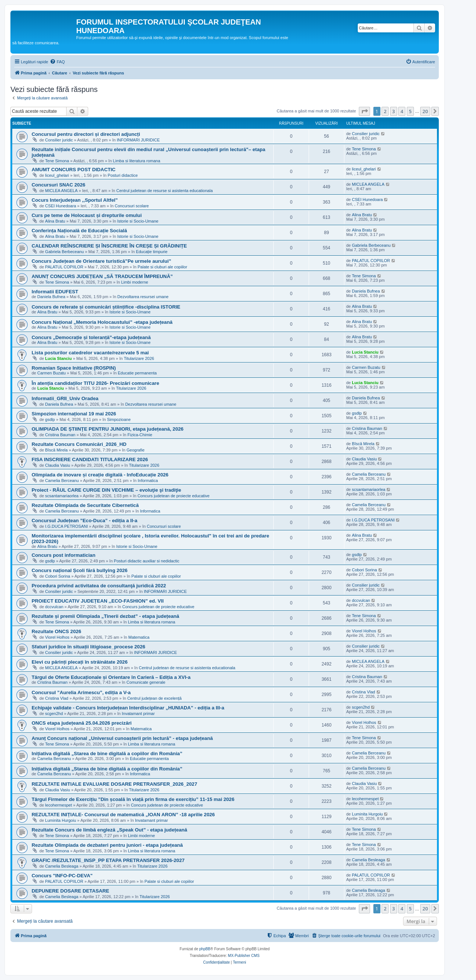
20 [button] (425, 111)
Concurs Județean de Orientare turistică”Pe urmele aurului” (101, 261)
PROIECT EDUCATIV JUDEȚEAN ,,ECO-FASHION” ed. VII (98, 601)
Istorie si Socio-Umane (138, 221)
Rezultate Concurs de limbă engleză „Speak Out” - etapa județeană (109, 830)
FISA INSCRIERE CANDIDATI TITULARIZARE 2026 (90, 459)
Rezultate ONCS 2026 (56, 631)
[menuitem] (57, 62)
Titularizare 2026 (139, 358)
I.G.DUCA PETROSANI (66, 526)
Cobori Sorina (57, 576)
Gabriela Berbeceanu (64, 252)
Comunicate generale (146, 682)
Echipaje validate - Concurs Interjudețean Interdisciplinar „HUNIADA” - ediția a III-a (128, 708)
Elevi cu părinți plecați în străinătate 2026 (80, 662)
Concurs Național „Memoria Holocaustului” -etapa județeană (102, 322)
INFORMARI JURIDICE (138, 140)
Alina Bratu (55, 221)
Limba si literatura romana (137, 161)
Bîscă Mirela (56, 450)
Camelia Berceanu (62, 481)
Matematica (139, 637)
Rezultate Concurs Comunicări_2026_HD (79, 444)
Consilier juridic (59, 140)
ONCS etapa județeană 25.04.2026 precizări (82, 723)
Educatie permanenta (137, 373)
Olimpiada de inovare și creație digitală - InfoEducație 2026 (100, 475)
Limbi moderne (135, 282)
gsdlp (50, 419)
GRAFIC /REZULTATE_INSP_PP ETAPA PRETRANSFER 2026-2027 (108, 860)
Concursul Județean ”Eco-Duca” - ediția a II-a (84, 521)
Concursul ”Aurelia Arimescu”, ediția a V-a (81, 692)
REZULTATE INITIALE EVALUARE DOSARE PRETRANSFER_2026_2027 (114, 784)
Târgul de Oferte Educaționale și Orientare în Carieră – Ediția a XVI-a (111, 677)
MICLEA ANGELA (61, 191)
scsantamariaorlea (62, 496)
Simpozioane (119, 419)
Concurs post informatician (63, 555)
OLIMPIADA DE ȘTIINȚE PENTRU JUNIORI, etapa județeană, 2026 (107, 429)
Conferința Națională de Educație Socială (79, 231)
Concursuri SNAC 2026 (58, 185)
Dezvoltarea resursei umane (143, 297)
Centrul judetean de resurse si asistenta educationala (165, 191)
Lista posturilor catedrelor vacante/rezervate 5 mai (90, 353)
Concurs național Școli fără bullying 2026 (80, 570)
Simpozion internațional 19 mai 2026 (74, 414)
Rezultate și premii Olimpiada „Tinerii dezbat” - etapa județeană (105, 616)
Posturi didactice (123, 175)
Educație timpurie (152, 252)
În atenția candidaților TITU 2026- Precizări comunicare (95, 383)
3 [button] (394, 111)
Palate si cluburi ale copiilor (162, 267)
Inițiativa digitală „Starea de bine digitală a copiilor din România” (107, 754)
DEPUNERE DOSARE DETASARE (70, 891)
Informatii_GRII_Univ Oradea (65, 398)
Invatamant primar (138, 714)
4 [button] (402, 111)
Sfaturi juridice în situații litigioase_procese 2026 (89, 647)
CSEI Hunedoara (60, 206)
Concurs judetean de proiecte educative (174, 496)
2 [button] (385, 111)
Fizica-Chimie (140, 435)
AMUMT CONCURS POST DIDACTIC (74, 170)
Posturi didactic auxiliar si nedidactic (147, 561)
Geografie (135, 450)
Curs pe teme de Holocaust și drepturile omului (87, 215)
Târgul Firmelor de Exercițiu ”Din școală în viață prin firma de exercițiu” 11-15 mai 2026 (133, 799)
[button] (364, 111)
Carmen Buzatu (51, 373)
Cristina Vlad (57, 698)
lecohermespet (58, 805)
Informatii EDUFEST (55, 292)
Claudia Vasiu (57, 465)
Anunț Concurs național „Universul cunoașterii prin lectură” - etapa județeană (122, 738)
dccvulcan (54, 607)
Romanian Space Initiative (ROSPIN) (74, 368)
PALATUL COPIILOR (64, 267)
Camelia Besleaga (62, 866)
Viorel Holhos (57, 637)
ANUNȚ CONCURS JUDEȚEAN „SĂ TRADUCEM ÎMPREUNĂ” (102, 276)
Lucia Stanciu (58, 358)
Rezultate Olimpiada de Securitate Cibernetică (85, 505)
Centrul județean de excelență (154, 698)
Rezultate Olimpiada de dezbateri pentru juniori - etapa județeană (107, 845)
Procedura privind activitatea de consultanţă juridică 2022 (99, 586)
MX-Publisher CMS (244, 956)
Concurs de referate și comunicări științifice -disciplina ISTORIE (106, 307)
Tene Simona (57, 161)
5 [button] (410, 111)
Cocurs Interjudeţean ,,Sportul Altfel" (75, 200)
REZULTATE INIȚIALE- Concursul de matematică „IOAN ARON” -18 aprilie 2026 (123, 815)
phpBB (205, 949)
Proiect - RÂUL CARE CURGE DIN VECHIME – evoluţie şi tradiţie (106, 490)
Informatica (148, 481)
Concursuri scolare (132, 206)
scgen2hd (54, 714)
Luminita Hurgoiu (60, 820)
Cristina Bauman (60, 435)
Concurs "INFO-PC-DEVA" (62, 876)
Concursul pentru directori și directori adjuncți (86, 134)
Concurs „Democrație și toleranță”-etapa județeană (91, 337)
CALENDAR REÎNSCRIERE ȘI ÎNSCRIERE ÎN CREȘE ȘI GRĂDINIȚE (109, 246)
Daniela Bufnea (51, 297)
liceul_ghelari (57, 175)
